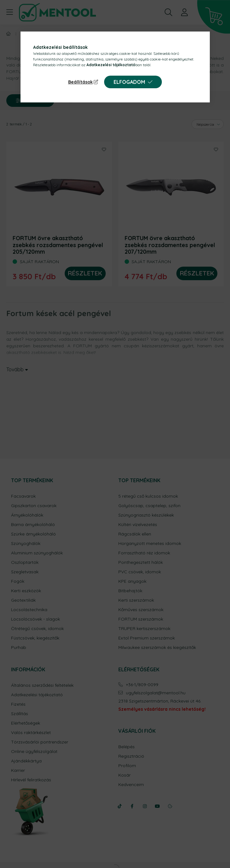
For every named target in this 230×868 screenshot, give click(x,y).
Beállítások (80, 82)
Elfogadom (129, 82)
